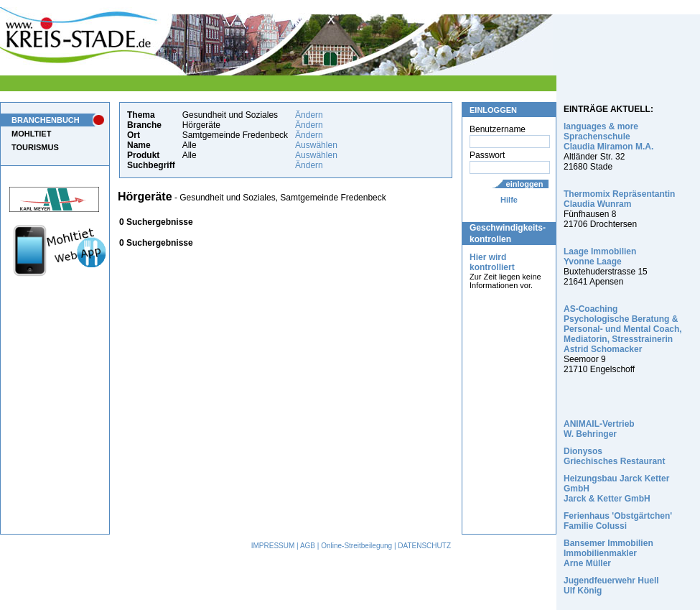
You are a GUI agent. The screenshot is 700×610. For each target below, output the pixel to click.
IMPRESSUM (273, 546)
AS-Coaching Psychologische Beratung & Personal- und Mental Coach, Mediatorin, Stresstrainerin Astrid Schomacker (623, 329)
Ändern (309, 115)
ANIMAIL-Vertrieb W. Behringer (599, 429)
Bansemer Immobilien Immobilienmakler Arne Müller (608, 553)
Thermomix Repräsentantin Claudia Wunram (619, 199)
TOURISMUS (35, 147)
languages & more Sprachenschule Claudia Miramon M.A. (608, 137)
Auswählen (316, 145)
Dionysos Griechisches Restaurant (614, 456)
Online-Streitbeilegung (356, 546)
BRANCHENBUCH (46, 120)
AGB (308, 546)
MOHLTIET (31, 134)
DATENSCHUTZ (424, 546)
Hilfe (509, 200)
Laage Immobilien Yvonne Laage (600, 257)
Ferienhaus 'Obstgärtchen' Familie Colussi (618, 521)
